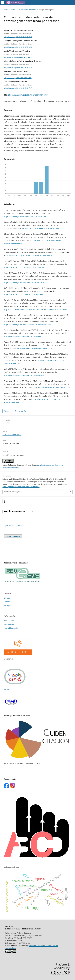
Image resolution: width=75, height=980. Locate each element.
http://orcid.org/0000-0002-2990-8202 (18, 78)
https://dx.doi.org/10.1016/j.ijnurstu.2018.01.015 (24, 282)
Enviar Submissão (13, 536)
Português (8, 605)
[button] (5, 501)
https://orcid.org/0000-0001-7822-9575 (18, 57)
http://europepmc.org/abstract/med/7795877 (36, 348)
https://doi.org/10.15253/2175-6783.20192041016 (28, 95)
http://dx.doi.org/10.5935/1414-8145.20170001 (41, 228)
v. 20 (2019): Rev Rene (28, 10)
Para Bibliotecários (11, 628)
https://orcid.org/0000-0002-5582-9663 (18, 37)
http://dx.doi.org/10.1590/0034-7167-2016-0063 (23, 336)
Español (7, 602)
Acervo (14, 10)
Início (6, 10)
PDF (8, 411)
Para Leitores (9, 621)
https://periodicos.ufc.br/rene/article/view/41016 (21, 487)
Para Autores (9, 624)
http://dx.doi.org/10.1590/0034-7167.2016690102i (24, 375)
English (7, 598)
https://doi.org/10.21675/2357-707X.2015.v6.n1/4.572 (25, 267)
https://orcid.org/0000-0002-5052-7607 (18, 88)
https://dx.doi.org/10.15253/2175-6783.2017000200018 (30, 255)
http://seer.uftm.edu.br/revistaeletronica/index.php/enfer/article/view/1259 (35, 309)
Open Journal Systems (13, 526)
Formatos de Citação (12, 492)
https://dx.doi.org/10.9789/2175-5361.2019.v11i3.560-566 (27, 324)
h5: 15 (7, 689)
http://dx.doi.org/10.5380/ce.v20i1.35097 (54, 387)
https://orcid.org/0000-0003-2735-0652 (18, 47)
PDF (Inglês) (21, 411)
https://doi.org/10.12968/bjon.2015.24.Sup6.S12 (23, 294)
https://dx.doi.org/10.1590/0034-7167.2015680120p (25, 216)
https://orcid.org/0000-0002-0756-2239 (18, 68)
